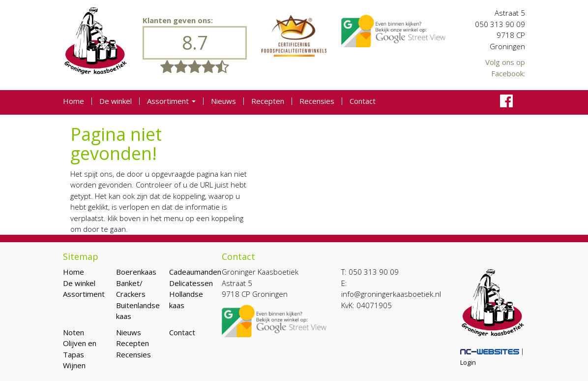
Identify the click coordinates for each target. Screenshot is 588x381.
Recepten (268, 101)
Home (73, 101)
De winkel (116, 101)
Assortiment (171, 101)
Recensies (317, 101)
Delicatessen (191, 283)
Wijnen (74, 365)
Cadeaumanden (195, 272)
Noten (73, 332)
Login (468, 362)
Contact (363, 101)
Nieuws (223, 101)
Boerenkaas (136, 272)
